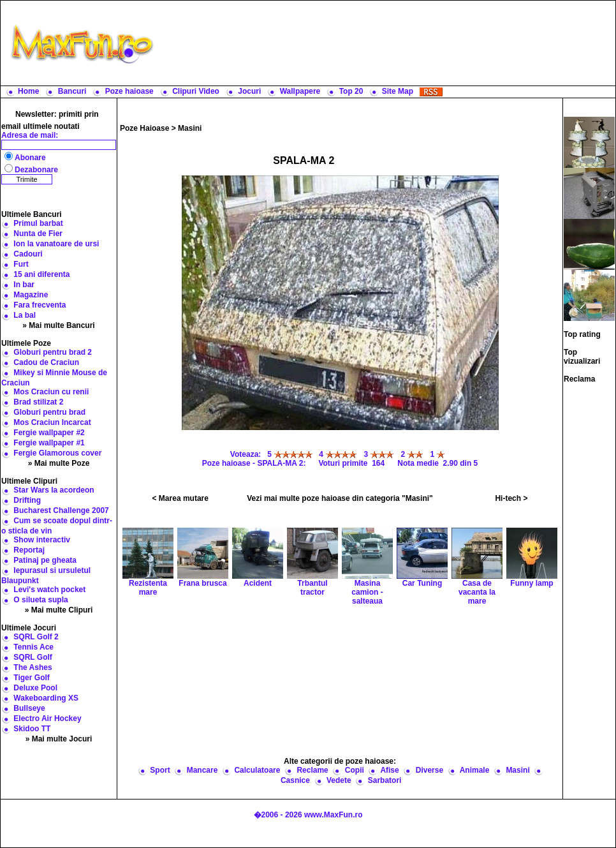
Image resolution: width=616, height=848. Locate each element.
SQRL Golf (33, 657)
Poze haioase (129, 91)
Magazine (31, 295)
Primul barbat (38, 223)
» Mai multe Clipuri (59, 610)
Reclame (312, 770)
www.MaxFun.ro (334, 815)
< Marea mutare (180, 498)
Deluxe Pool (35, 688)
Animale (475, 770)
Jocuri (249, 91)
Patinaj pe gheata (45, 560)
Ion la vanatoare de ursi (56, 244)
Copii (355, 770)
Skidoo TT (32, 729)
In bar (24, 285)
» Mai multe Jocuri (59, 739)
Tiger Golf (31, 678)
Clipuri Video (196, 91)
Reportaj (29, 550)
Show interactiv (42, 540)
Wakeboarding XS (46, 698)
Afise (389, 770)
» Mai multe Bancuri (58, 325)
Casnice (295, 780)
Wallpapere (300, 91)
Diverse (429, 770)
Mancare (202, 770)
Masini (190, 128)
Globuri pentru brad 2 (53, 352)
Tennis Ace (33, 647)
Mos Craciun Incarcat (52, 422)
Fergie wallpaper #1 (49, 443)
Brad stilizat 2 (38, 402)
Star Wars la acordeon (54, 490)
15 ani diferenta (41, 274)
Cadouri (28, 254)
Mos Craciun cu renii (51, 392)
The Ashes (33, 667)
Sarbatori (385, 780)
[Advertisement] (387, 43)
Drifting (27, 500)
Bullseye (29, 708)
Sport (160, 770)
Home (28, 91)
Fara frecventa (40, 305)
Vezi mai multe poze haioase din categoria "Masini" (340, 498)
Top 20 (351, 91)
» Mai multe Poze (59, 463)
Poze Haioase (144, 128)
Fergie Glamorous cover (57, 453)
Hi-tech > (511, 498)
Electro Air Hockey (47, 718)
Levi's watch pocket (49, 590)
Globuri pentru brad (49, 412)
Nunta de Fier (38, 234)
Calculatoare (257, 770)
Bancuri (72, 91)
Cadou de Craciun (46, 362)
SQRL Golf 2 (36, 637)
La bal (25, 315)
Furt (21, 264)
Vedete (339, 780)
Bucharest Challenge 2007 (61, 510)
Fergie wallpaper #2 (49, 433)
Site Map (398, 91)
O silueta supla (40, 600)
